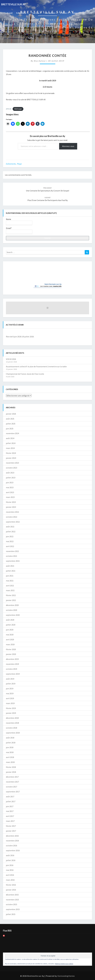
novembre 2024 (12, 433)
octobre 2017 (12, 787)
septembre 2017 (13, 792)
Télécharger (18, 109)
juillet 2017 (11, 801)
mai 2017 (10, 811)
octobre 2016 (12, 846)
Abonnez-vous (68, 146)
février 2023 (11, 502)
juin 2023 (10, 482)
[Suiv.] (81, 332)
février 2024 (11, 453)
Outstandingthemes (66, 976)
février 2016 (11, 885)
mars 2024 (10, 448)
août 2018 (10, 738)
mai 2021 (10, 581)
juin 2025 (10, 429)
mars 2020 (10, 644)
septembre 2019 (13, 674)
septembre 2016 (13, 850)
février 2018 (11, 767)
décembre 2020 (12, 605)
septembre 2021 (13, 561)
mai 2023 (10, 487)
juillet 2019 (11, 684)
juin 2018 (10, 747)
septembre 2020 (13, 615)
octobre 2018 (12, 728)
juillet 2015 (11, 914)
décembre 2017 (12, 777)
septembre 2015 (13, 909)
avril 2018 (10, 757)
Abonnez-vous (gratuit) (82, 13)
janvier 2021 (11, 600)
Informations (51, 13)
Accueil (10, 13)
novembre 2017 (12, 782)
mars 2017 (10, 821)
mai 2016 (10, 870)
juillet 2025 (11, 424)
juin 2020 (10, 630)
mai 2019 (10, 693)
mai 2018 (10, 752)
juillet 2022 (11, 532)
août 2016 (10, 855)
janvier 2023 (11, 507)
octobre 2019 (12, 669)
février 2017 (11, 826)
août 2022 (10, 527)
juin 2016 (10, 865)
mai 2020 (10, 635)
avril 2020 (10, 639)
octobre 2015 (12, 904)
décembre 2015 (12, 895)
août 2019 (10, 679)
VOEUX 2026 (11, 359)
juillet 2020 (11, 625)
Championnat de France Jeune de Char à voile (25, 374)
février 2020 (11, 649)
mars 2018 (10, 762)
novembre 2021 (12, 551)
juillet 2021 (11, 571)
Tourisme (36, 13)
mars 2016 (10, 880)
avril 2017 (10, 816)
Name (19, 222)
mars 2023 (10, 497)
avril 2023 (10, 492)
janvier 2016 (11, 890)
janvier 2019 (11, 713)
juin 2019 (10, 689)
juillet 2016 (11, 860)
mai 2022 (10, 541)
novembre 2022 (12, 512)
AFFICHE (9, 109)
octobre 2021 (12, 556)
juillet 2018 (11, 743)
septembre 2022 (13, 522)
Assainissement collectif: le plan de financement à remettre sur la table (36, 366)
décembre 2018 (12, 718)
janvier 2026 (11, 414)
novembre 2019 (12, 664)
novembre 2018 (12, 723)
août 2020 (10, 620)
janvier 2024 (11, 458)
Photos (65, 13)
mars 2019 (10, 703)
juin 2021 (10, 576)
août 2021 (10, 566)
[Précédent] (14, 332)
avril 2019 (10, 698)
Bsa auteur (40, 61)
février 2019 (11, 708)
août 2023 (10, 473)
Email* (19, 231)
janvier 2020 (11, 654)
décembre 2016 (12, 836)
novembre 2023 (12, 463)
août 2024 (10, 438)
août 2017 (10, 797)
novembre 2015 (12, 900)
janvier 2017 (11, 831)
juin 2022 (10, 536)
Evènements (22, 13)
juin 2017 (10, 806)
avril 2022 (10, 546)
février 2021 (11, 595)
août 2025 (10, 419)
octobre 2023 (12, 468)
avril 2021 (10, 586)
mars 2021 (10, 590)
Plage (19, 164)
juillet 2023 (11, 478)
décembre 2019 (12, 659)
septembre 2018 (13, 733)
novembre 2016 (12, 841)
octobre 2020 (12, 610)
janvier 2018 (11, 772)
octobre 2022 (12, 517)
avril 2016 (10, 875)
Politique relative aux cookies (64, 964)
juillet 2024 (11, 443)
